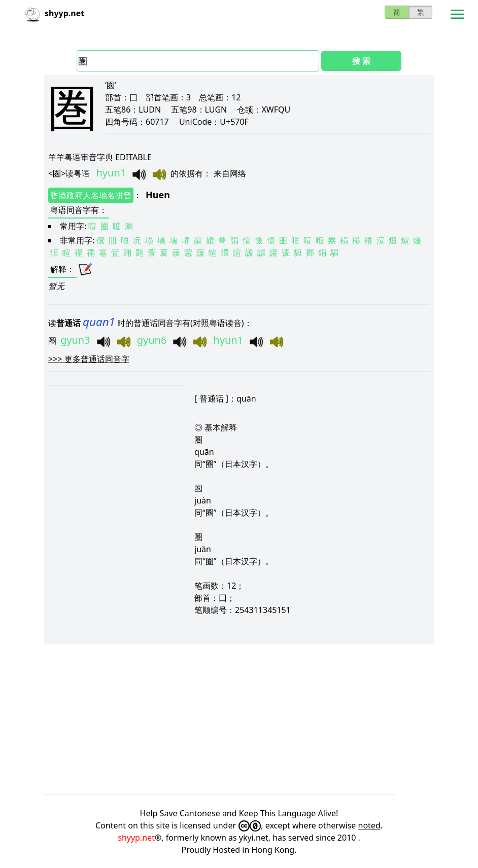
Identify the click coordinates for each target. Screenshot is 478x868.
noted (369, 825)
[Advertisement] (239, 719)
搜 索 (361, 61)
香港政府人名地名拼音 (91, 195)
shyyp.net (136, 838)
